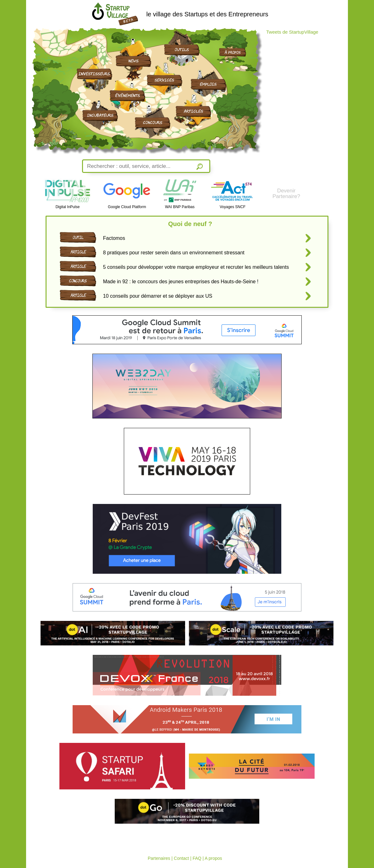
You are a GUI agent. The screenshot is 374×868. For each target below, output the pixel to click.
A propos (213, 858)
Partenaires (159, 858)
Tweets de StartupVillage (292, 32)
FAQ (197, 858)
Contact (181, 858)
